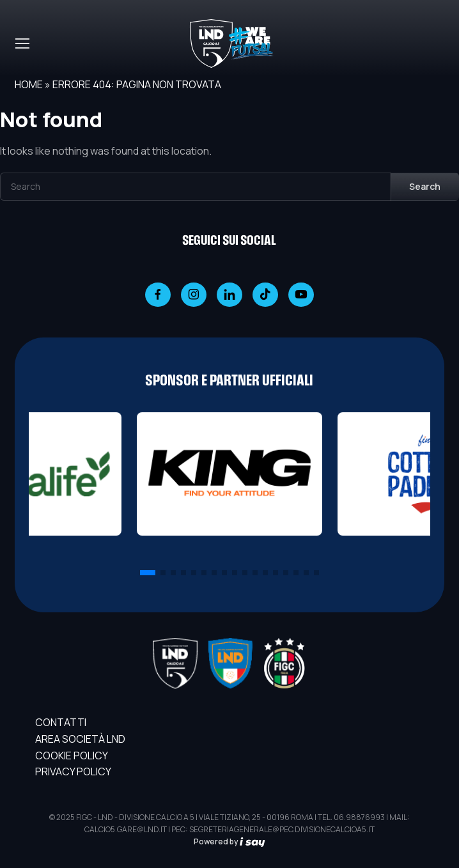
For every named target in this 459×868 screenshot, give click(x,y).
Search (425, 186)
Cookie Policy (72, 756)
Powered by (229, 841)
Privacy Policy (73, 771)
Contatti (61, 722)
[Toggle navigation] (22, 43)
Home (29, 84)
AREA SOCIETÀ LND (80, 739)
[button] (148, 573)
